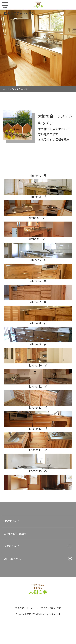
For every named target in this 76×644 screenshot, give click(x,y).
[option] (38, 48)
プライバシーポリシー (25, 608)
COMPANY (16, 534)
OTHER (13, 558)
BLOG (12, 546)
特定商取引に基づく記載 (50, 608)
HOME (12, 521)
